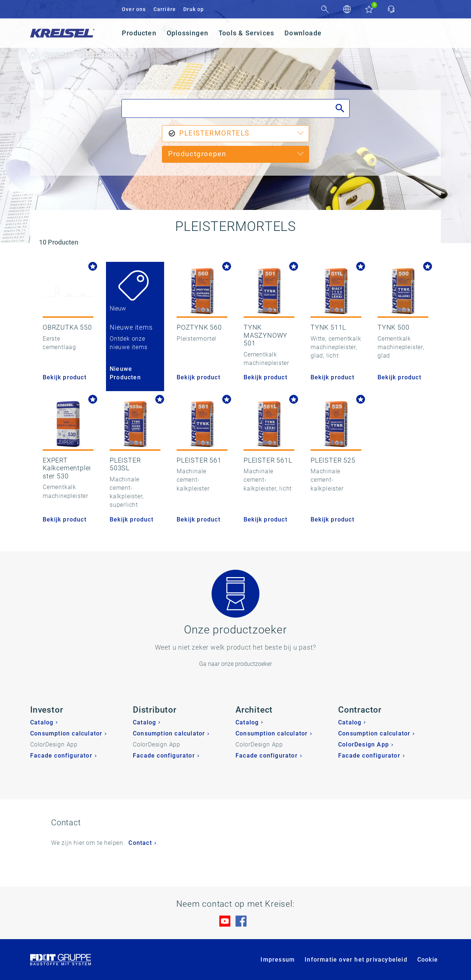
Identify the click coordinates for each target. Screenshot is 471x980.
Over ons (134, 9)
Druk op (194, 9)
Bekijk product (65, 377)
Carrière (165, 9)
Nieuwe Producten (125, 373)
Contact (140, 843)
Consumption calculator (66, 733)
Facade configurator (61, 756)
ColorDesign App (364, 744)
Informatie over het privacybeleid (356, 960)
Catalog (42, 722)
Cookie (428, 960)
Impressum (278, 960)
